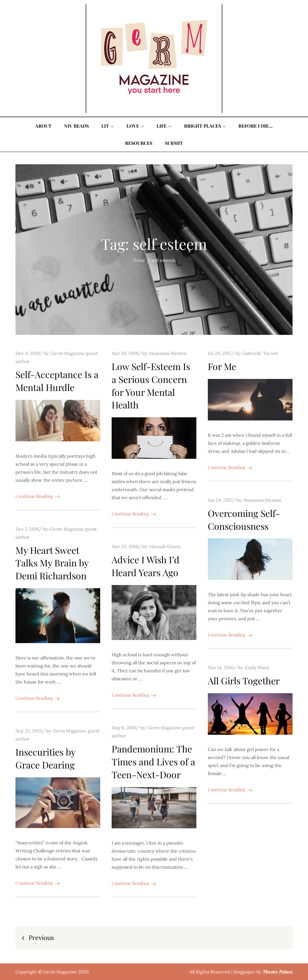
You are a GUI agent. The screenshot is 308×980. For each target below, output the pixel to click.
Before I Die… (255, 126)
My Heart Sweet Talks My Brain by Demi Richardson (52, 563)
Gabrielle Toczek (260, 353)
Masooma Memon (168, 353)
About (43, 126)
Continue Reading (37, 496)
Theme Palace (278, 972)
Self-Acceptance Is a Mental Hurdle (57, 381)
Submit (174, 143)
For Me (222, 366)
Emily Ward (257, 667)
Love (135, 126)
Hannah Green (165, 546)
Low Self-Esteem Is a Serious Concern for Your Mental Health (151, 385)
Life (164, 126)
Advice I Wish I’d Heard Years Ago (146, 566)
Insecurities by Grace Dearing (45, 758)
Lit (108, 126)
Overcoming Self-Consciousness (244, 519)
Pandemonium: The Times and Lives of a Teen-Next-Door (153, 761)
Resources (139, 143)
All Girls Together (244, 680)
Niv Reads (76, 126)
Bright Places (205, 126)
